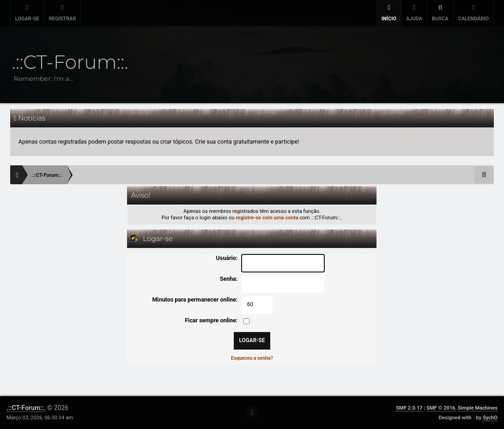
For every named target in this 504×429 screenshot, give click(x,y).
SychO (490, 418)
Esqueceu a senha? (252, 358)
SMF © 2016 (441, 408)
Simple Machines (478, 408)
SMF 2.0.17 (409, 408)
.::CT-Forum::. (26, 408)
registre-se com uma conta (267, 218)
